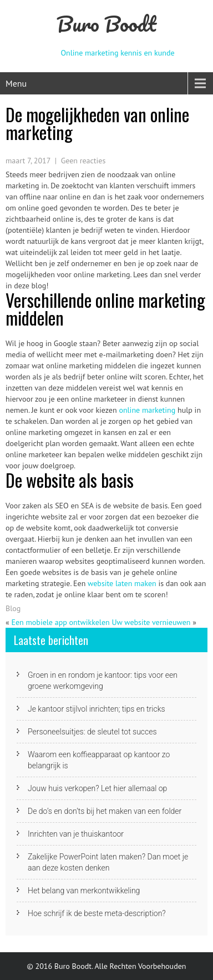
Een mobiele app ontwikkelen (60, 622)
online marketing (147, 410)
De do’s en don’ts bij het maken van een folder (105, 811)
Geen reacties (83, 161)
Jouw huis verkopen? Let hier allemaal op (97, 788)
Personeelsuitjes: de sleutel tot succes (92, 732)
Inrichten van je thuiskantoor (76, 834)
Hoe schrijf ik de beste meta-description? (97, 913)
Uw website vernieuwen (151, 622)
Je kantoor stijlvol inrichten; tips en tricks (97, 709)
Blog (13, 608)
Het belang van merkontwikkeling (84, 891)
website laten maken (122, 583)
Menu (16, 83)
